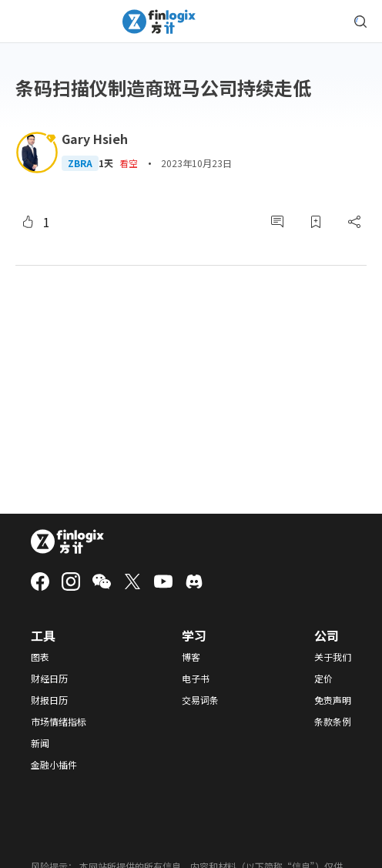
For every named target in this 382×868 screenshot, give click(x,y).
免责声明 (333, 700)
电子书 (196, 679)
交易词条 (200, 700)
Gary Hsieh (95, 139)
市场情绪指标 (59, 722)
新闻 (40, 743)
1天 (106, 163)
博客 (191, 657)
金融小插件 (54, 765)
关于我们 (333, 657)
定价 (323, 679)
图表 (40, 657)
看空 (129, 163)
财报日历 (49, 700)
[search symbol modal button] (360, 22)
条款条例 (333, 722)
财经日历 (49, 679)
